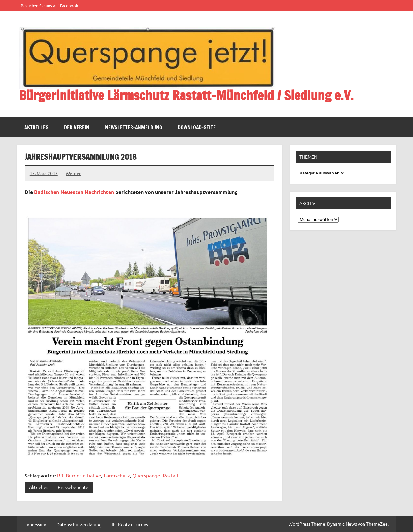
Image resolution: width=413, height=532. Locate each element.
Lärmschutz (117, 475)
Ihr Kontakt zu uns (130, 524)
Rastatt (171, 475)
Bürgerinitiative (83, 475)
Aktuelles (36, 127)
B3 (60, 475)
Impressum (35, 524)
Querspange (146, 475)
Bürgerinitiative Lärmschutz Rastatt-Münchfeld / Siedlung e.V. (186, 95)
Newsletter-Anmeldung (134, 127)
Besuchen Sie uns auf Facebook (49, 6)
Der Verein (77, 127)
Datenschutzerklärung (79, 524)
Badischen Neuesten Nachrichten (74, 192)
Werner (73, 173)
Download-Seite (197, 127)
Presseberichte (73, 487)
